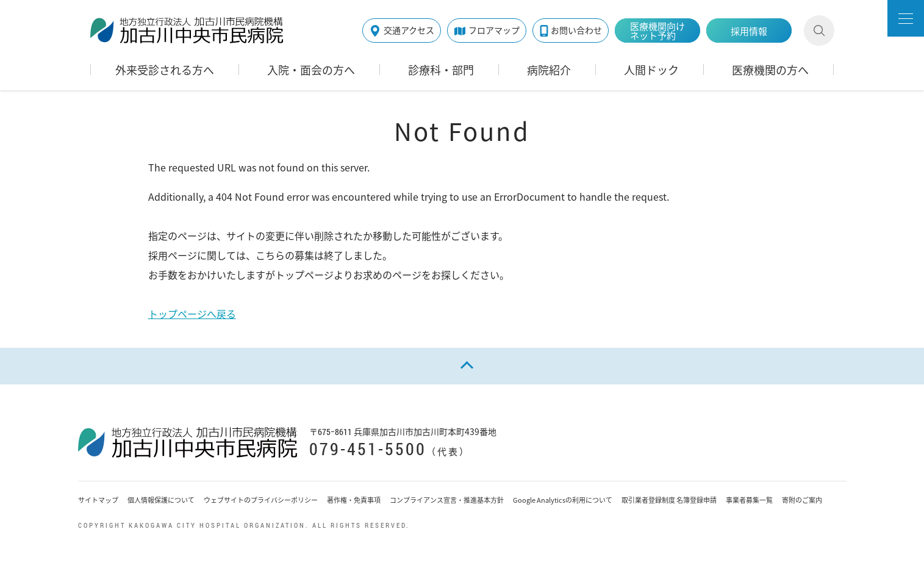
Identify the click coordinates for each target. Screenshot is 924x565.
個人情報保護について (161, 500)
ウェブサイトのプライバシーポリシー (261, 500)
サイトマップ (98, 500)
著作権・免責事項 (354, 500)
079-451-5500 (368, 449)
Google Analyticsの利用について (563, 500)
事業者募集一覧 (749, 500)
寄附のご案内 (802, 500)
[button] (906, 18)
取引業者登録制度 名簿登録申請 (669, 500)
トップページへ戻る (192, 314)
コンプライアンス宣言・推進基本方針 (447, 500)
